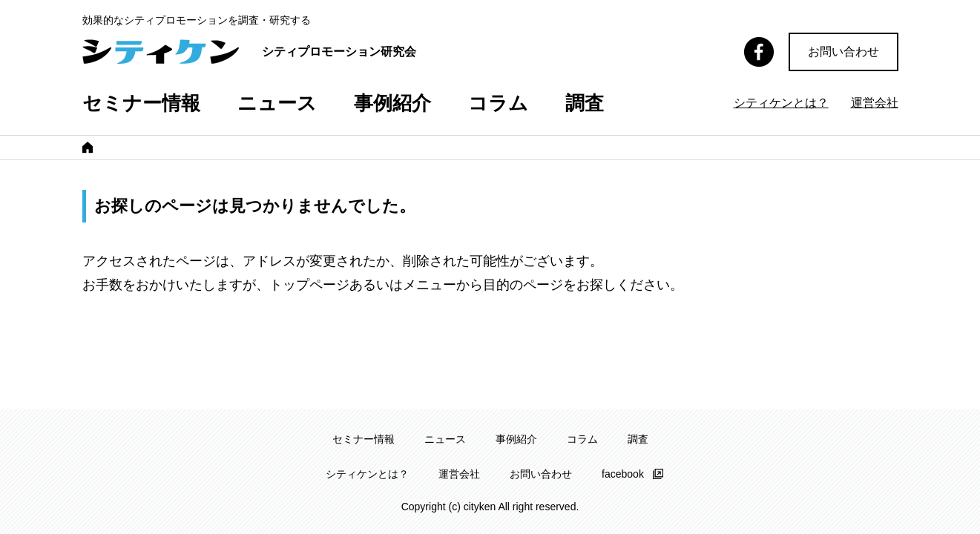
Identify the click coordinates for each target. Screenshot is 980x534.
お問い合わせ (843, 52)
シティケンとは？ (781, 103)
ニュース (277, 103)
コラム (498, 103)
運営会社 (875, 103)
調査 (585, 103)
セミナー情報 (141, 103)
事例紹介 (392, 103)
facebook (623, 474)
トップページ (309, 288)
